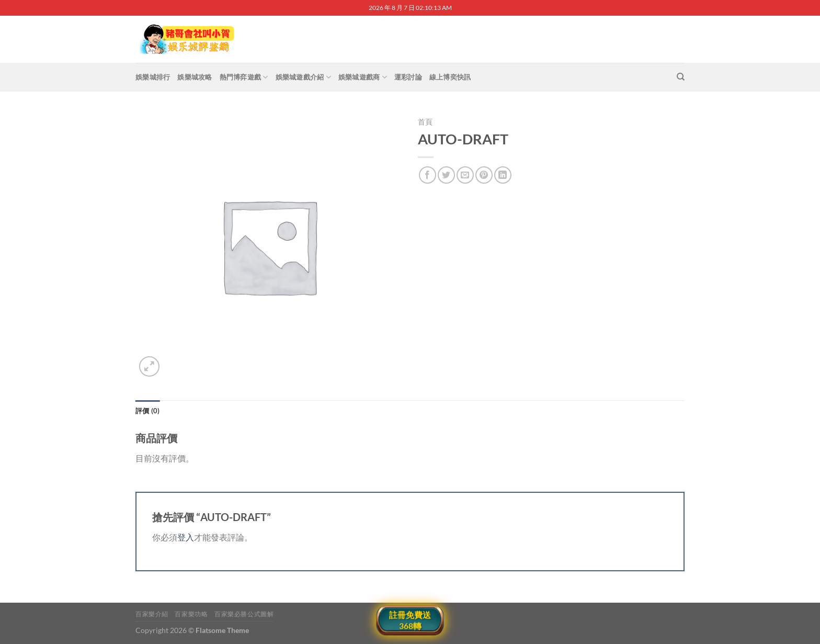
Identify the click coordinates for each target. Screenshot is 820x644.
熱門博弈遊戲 (244, 77)
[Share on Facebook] (428, 175)
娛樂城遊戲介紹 (303, 77)
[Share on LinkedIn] (503, 175)
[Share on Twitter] (446, 175)
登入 (186, 537)
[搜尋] (681, 77)
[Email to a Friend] (465, 175)
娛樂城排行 (153, 77)
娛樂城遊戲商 (363, 77)
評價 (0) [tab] (148, 411)
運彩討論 (408, 77)
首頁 (425, 122)
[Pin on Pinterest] (484, 175)
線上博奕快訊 (450, 77)
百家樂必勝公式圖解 (244, 614)
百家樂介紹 (152, 614)
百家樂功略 (191, 614)
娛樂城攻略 (195, 77)
